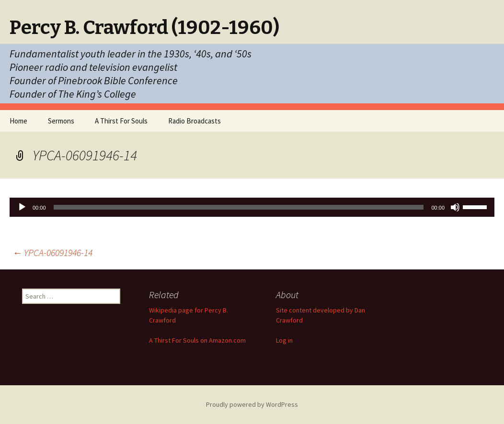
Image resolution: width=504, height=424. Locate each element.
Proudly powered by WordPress (252, 404)
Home (18, 121)
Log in (284, 340)
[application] (252, 207)
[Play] (22, 207)
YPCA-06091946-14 (52, 252)
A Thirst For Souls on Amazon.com (197, 340)
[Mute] (455, 207)
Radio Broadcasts (195, 121)
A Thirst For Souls (121, 121)
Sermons (61, 121)
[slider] (239, 207)
